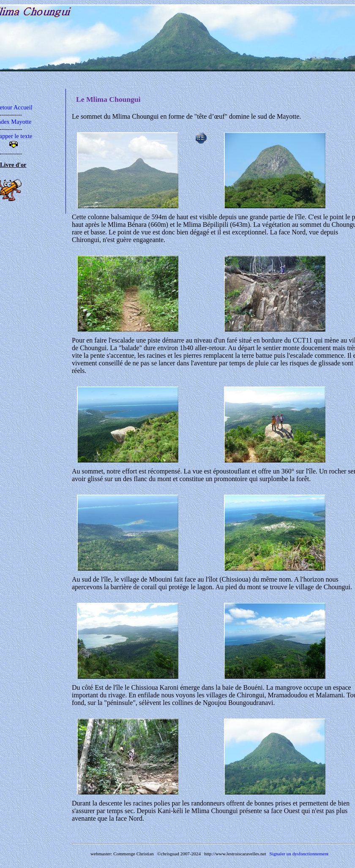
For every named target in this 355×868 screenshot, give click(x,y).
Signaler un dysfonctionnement (299, 854)
